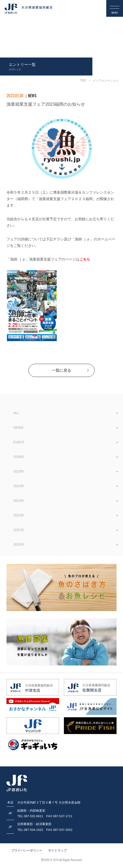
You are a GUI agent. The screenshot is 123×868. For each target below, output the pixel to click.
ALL (16, 413)
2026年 (19, 457)
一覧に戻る (61, 370)
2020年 (19, 544)
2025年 (19, 471)
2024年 (19, 486)
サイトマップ (57, 850)
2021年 (19, 530)
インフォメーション (106, 81)
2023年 (19, 501)
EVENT (19, 442)
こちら (85, 259)
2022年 (19, 515)
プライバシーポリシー (27, 850)
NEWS (18, 428)
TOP (83, 81)
